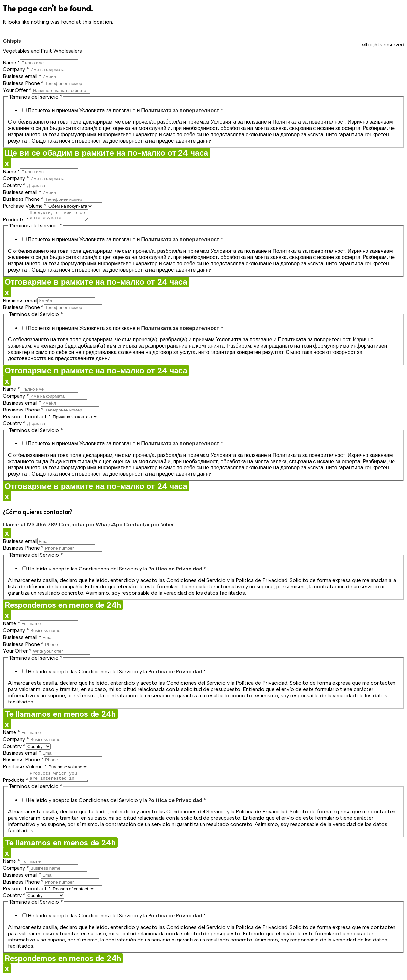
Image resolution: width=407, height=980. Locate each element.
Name (11, 62)
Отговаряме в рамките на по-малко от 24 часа (96, 284)
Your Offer (17, 90)
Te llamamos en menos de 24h (60, 716)
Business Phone (23, 83)
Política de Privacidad (175, 571)
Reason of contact (27, 419)
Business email (22, 76)
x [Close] (7, 163)
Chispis (12, 41)
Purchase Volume (25, 206)
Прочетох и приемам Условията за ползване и (125, 110)
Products (16, 221)
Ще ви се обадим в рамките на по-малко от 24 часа (106, 153)
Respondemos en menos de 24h (63, 607)
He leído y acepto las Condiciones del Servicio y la (117, 571)
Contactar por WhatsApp (91, 527)
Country (14, 185)
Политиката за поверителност (180, 110)
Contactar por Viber (149, 527)
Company (16, 69)
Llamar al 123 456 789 (31, 527)
